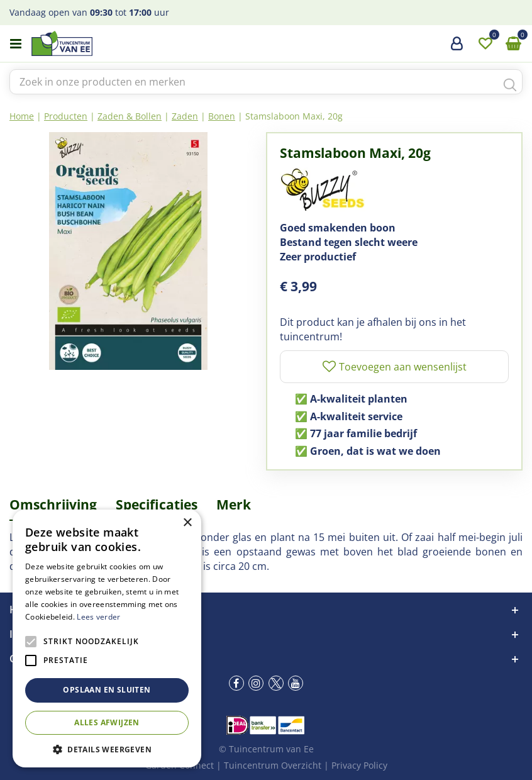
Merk (234, 504)
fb (236, 683)
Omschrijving (53, 504)
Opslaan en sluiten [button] (107, 690)
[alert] (107, 638)
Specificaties (157, 504)
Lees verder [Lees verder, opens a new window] (98, 617)
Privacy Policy (359, 765)
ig (256, 683)
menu (16, 44)
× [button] (187, 523)
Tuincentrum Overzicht (273, 765)
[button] (107, 749)
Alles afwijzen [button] (107, 722)
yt (296, 683)
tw (276, 683)
